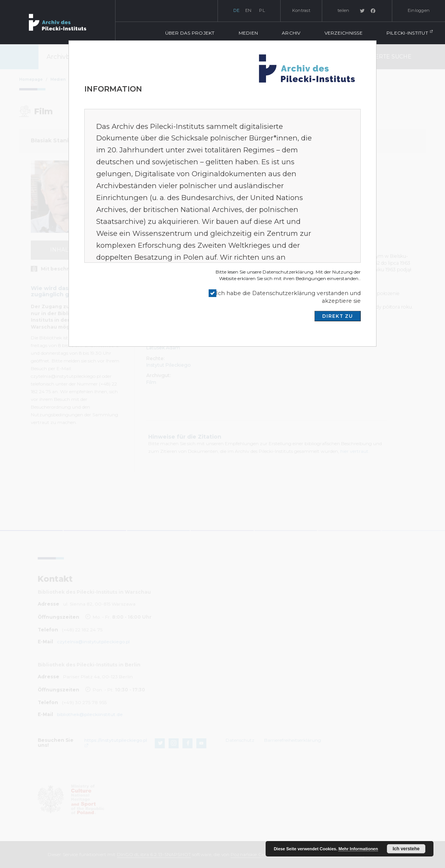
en (248, 10)
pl (262, 10)
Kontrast (301, 10)
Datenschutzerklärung (288, 272)
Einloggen (419, 10)
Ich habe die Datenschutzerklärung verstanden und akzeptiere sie (288, 297)
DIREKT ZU (338, 316)
